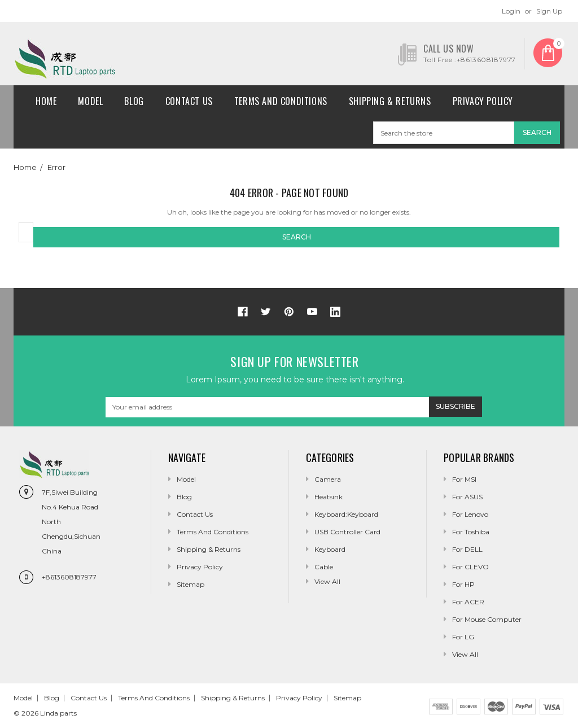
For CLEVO (470, 567)
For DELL (467, 549)
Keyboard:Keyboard (346, 514)
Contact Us (189, 101)
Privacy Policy (483, 101)
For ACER (468, 602)
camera (328, 479)
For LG (463, 637)
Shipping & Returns (390, 101)
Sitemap (191, 584)
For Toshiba (471, 532)
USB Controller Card (347, 532)
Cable (324, 567)
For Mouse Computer (487, 619)
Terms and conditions (281, 101)
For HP (463, 584)
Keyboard (330, 549)
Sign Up (549, 11)
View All (465, 654)
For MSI (464, 479)
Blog (134, 101)
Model (90, 101)
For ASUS (467, 497)
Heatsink (329, 497)
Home (46, 101)
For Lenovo (470, 514)
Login (511, 11)
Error (56, 167)
